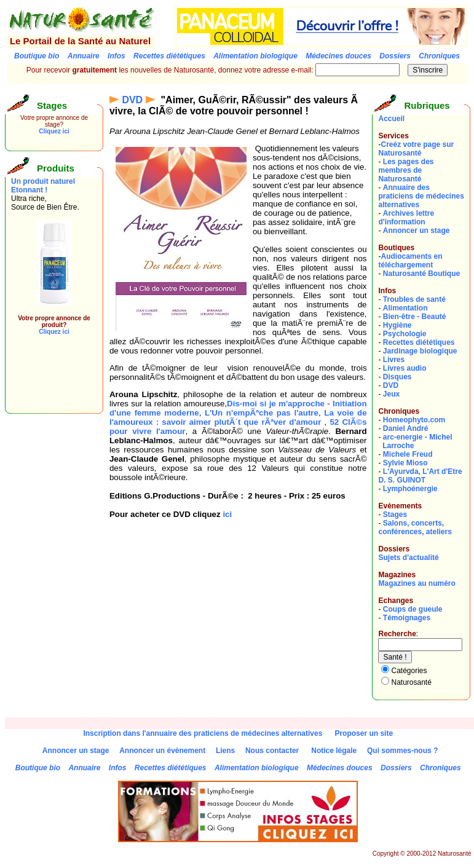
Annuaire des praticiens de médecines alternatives (421, 196)
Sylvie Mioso (405, 463)
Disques (397, 377)
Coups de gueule (413, 609)
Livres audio (405, 368)
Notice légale (334, 751)
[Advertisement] (48, 380)
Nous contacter (272, 751)
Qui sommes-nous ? (402, 751)
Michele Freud (408, 454)
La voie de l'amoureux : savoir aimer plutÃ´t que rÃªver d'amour (238, 417)
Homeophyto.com (414, 420)
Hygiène (397, 325)
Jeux (391, 394)
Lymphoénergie (410, 489)
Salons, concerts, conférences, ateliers (415, 527)
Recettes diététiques (419, 342)
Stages (395, 515)
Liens (225, 751)
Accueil (391, 119)
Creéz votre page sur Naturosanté (416, 149)
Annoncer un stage (417, 231)
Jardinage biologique (420, 351)
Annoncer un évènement (162, 751)
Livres (394, 360)
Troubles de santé (414, 299)
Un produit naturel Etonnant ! (43, 186)
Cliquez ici (54, 131)
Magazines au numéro (417, 583)
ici (227, 514)
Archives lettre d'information (406, 218)
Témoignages (407, 618)
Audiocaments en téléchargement (410, 261)
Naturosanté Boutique (421, 274)
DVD (132, 100)
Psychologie (405, 334)
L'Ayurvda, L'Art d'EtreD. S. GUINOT (420, 476)
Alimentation (405, 308)
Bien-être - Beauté (415, 317)
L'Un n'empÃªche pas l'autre (262, 413)
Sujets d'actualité (408, 558)
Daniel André (406, 428)
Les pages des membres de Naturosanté (406, 170)
